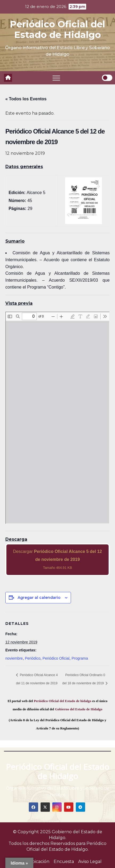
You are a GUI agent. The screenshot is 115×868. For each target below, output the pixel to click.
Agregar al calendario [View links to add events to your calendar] (39, 598)
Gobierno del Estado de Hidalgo (79, 709)
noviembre (14, 658)
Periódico (33, 658)
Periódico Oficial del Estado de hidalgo (63, 701)
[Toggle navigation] (56, 78)
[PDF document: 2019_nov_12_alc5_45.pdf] (57, 418)
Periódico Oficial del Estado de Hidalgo (57, 29)
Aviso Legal (90, 861)
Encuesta (64, 861)
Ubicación (39, 861)
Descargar (57, 559)
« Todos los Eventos (26, 99)
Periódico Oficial (56, 658)
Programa (80, 658)
